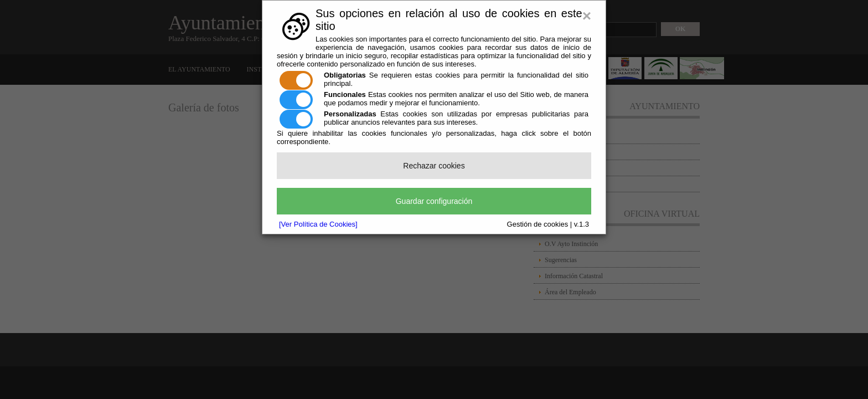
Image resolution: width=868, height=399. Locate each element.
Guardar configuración (434, 201)
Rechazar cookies (434, 166)
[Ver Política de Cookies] (318, 224)
